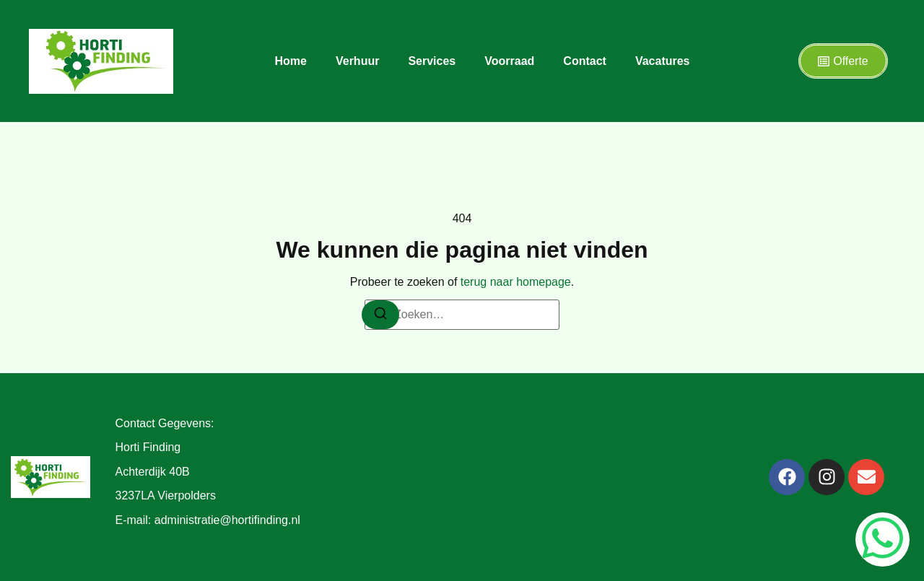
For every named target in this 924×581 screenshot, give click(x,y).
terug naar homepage (516, 282)
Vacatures (663, 61)
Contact (585, 61)
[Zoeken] (380, 315)
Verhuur (357, 61)
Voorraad (509, 61)
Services (432, 61)
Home (291, 61)
